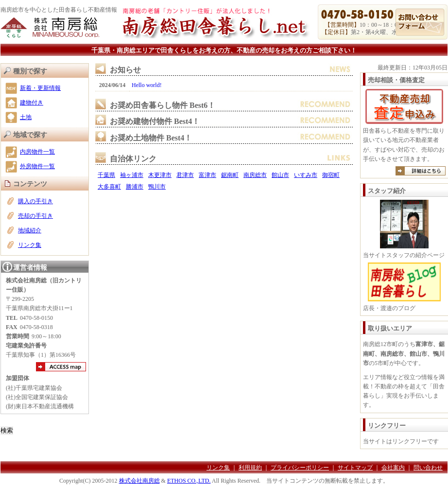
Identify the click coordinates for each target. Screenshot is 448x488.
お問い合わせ (420, 22)
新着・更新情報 (40, 88)
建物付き (32, 103)
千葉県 (106, 175)
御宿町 (331, 175)
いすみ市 (306, 175)
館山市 (280, 175)
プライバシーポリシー (300, 468)
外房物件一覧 (37, 166)
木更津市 (160, 175)
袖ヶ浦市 (132, 175)
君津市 (185, 175)
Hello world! (147, 85)
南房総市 (255, 175)
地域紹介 (30, 230)
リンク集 (30, 245)
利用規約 (250, 468)
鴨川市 (157, 187)
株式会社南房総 (139, 481)
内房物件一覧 (37, 152)
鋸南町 (230, 175)
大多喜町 (109, 187)
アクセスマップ (61, 367)
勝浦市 (135, 187)
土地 (26, 117)
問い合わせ (428, 468)
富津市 (207, 175)
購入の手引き (35, 201)
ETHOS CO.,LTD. (189, 481)
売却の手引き (35, 216)
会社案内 (393, 468)
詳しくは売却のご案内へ (421, 171)
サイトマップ (355, 468)
